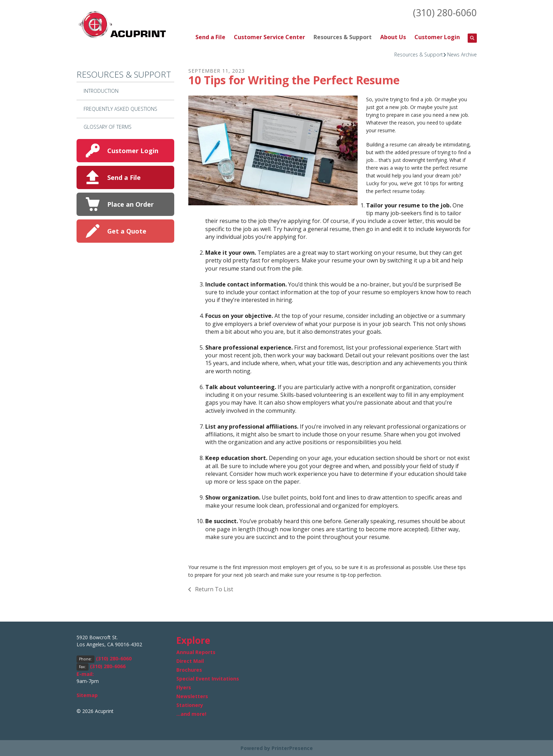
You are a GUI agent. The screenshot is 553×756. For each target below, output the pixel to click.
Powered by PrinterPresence (277, 748)
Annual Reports (196, 652)
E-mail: (85, 674)
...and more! (191, 713)
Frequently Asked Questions (120, 108)
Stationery (190, 705)
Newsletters (192, 696)
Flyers (184, 687)
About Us (393, 37)
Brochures (189, 669)
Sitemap (87, 695)
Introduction (101, 90)
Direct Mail (190, 661)
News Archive (462, 54)
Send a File (210, 37)
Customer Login (437, 37)
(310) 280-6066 (108, 666)
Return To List (213, 589)
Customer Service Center (269, 37)
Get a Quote (127, 230)
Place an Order (130, 204)
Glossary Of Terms (108, 126)
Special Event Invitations (208, 678)
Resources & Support (343, 37)
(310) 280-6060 (443, 12)
